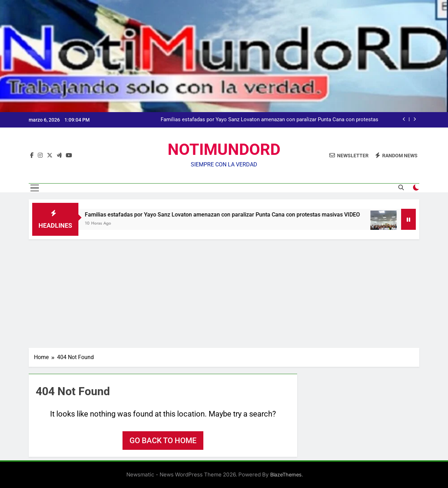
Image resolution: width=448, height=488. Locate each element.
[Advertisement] (224, 292)
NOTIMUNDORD (224, 149)
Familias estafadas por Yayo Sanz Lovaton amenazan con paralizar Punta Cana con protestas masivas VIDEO (269, 120)
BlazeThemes (286, 475)
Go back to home (163, 441)
